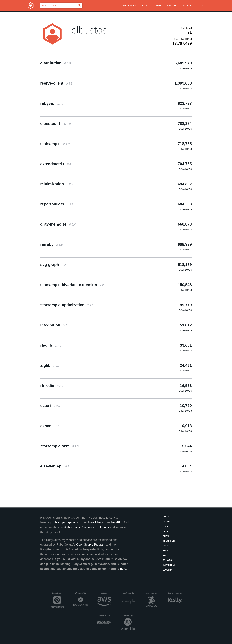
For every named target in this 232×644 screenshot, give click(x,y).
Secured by (129, 615)
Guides (172, 6)
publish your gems (64, 522)
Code (166, 527)
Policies (167, 560)
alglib (50, 365)
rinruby (51, 244)
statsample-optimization (67, 305)
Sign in (187, 6)
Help (165, 551)
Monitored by (152, 593)
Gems (158, 6)
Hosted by (106, 593)
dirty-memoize (58, 224)
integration (55, 325)
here (123, 569)
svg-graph (54, 265)
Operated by (58, 594)
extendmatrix (56, 164)
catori (50, 406)
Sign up (202, 6)
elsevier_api (56, 466)
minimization (57, 184)
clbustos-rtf (56, 124)
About (166, 546)
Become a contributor (95, 527)
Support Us (169, 565)
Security (168, 570)
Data (165, 531)
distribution (56, 63)
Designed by (82, 593)
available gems (70, 527)
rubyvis (52, 103)
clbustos (89, 30)
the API (115, 522)
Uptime (166, 522)
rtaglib (51, 345)
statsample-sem (59, 446)
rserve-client (56, 83)
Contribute (169, 541)
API (164, 555)
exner (50, 426)
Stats (166, 536)
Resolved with (128, 593)
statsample (55, 144)
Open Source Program (91, 545)
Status (166, 517)
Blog (145, 6)
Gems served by (175, 593)
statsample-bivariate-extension (73, 285)
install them (96, 522)
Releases (130, 6)
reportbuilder (57, 204)
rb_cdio (52, 386)
